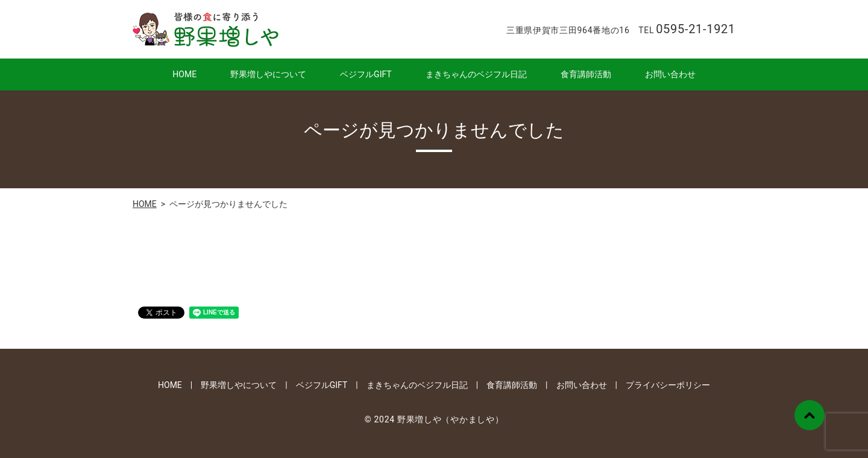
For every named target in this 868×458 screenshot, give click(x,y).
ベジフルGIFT (366, 74)
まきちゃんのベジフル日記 (476, 74)
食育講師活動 (586, 74)
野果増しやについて (268, 74)
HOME (184, 74)
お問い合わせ (670, 74)
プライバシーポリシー (668, 385)
